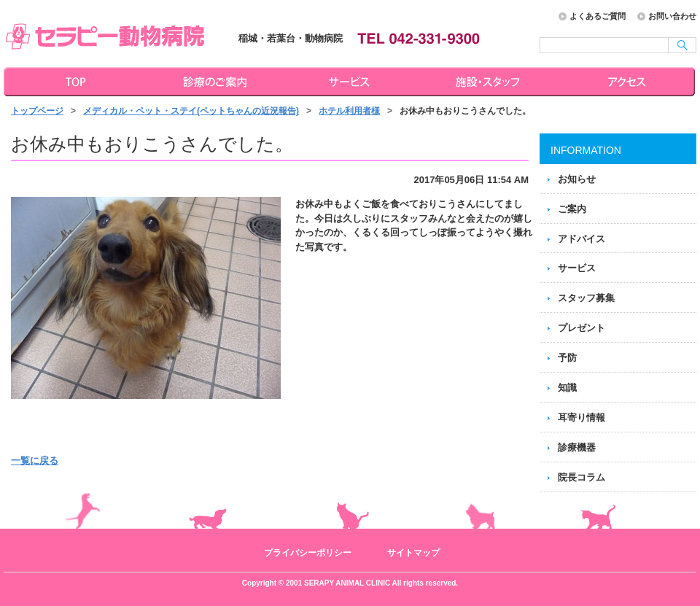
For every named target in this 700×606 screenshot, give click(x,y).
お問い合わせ (672, 16)
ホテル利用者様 (349, 111)
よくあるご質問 (598, 16)
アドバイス (582, 239)
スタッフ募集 (586, 298)
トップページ (73, 82)
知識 (567, 388)
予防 (567, 358)
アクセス (629, 82)
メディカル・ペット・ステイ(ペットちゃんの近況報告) (191, 111)
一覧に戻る (35, 461)
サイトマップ (413, 553)
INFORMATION (586, 150)
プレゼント (582, 328)
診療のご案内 (213, 82)
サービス (351, 82)
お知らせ (577, 179)
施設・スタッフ (490, 82)
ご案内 (572, 209)
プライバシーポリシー (308, 553)
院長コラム (582, 477)
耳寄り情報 (582, 417)
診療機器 (577, 447)
